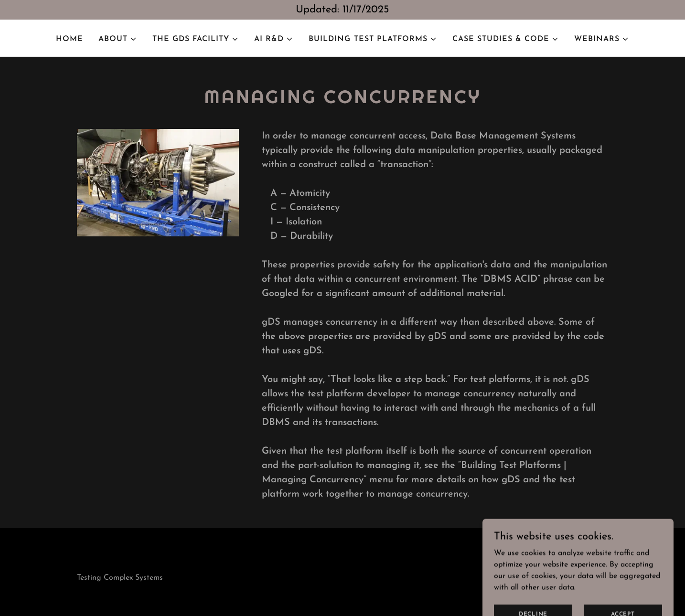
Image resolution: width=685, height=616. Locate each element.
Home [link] (70, 39)
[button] (118, 39)
